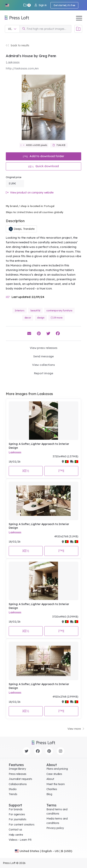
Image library (17, 769)
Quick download (44, 166)
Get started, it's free (64, 5)
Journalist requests (20, 779)
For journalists (17, 819)
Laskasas (15, 452)
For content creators (21, 825)
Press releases (17, 774)
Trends (13, 794)
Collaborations (18, 784)
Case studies (54, 774)
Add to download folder (43, 156)
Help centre (16, 835)
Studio (13, 789)
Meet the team (55, 784)
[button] (7, 5)
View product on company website (30, 193)
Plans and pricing (57, 769)
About (50, 779)
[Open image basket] (78, 29)
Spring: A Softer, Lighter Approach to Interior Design (39, 446)
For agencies (17, 814)
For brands (16, 809)
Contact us (15, 830)
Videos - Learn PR (20, 840)
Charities (52, 789)
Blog (49, 794)
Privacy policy (55, 828)
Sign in (41, 5)
